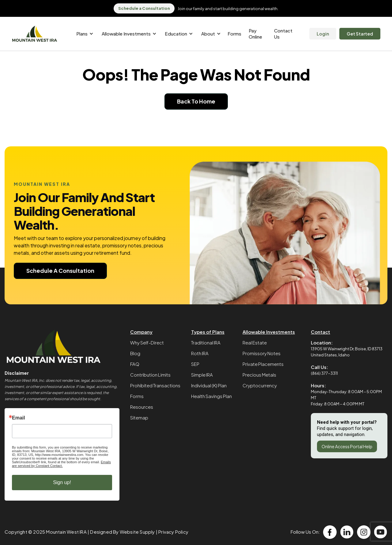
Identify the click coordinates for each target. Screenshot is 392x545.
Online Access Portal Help (347, 446)
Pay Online (255, 34)
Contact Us (283, 34)
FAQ (135, 364)
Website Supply (137, 532)
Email (19, 418)
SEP (195, 364)
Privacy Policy (173, 532)
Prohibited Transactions (155, 385)
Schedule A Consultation (60, 271)
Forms (234, 34)
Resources (142, 407)
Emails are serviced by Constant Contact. (61, 464)
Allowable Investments (269, 332)
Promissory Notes (262, 353)
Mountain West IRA (66, 532)
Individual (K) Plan (209, 385)
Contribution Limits (150, 375)
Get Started (360, 34)
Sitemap (139, 417)
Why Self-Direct (147, 342)
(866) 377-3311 (324, 373)
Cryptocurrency (260, 385)
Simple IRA (202, 375)
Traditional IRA (206, 342)
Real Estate (255, 342)
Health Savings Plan (211, 396)
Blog (135, 353)
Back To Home (196, 101)
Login (323, 34)
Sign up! (62, 482)
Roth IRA (200, 353)
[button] (84, 34)
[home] (35, 34)
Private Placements (263, 364)
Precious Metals (259, 375)
